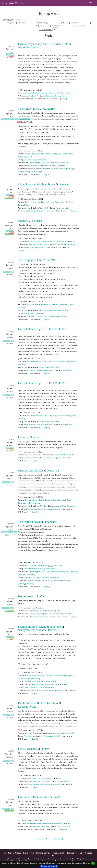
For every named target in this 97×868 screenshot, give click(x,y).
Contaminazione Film (34, 169)
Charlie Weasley (32, 778)
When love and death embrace (36, 184)
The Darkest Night (29, 522)
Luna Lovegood (63, 154)
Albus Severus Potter (33, 202)
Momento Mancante (34, 509)
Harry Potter (40, 154)
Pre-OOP (5, 119)
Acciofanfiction (13, 3)
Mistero (64, 96)
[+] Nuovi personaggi (33, 503)
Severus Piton (65, 362)
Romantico (52, 166)
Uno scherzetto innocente (33, 797)
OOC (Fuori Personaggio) (34, 172)
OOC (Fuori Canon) (34, 247)
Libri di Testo (59, 169)
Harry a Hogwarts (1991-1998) (39, 163)
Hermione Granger (51, 154)
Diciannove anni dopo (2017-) (39, 244)
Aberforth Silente (32, 362)
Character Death (33, 211)
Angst (58, 208)
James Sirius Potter (66, 202)
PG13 (11, 449)
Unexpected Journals (31, 470)
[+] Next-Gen (62, 304)
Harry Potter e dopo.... (32, 329)
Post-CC (10, 637)
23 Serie (18, 20)
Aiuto (81, 853)
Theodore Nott (55, 93)
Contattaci (88, 853)
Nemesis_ (65, 184)
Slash (41, 211)
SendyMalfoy (26, 630)
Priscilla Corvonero (46, 500)
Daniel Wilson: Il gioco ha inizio (38, 703)
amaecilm (50, 522)
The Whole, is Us (29, 109)
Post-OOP (12, 119)
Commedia (35, 166)
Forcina (35, 437)
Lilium (22, 437)
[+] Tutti (30, 157)
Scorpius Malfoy (23, 205)
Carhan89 (49, 109)
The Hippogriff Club (31, 260)
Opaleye (23, 221)
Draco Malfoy (31, 93)
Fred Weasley (31, 823)
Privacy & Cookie (59, 853)
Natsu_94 (53, 470)
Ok (93, 863)
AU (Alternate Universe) (35, 617)
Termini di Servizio (43, 853)
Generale (58, 96)
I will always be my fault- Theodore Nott (43, 44)
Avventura (27, 166)
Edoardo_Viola (27, 707)
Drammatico (50, 96)
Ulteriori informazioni (49, 866)
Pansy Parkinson (54, 362)
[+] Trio (29, 455)
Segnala (63, 99)
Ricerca (11, 853)
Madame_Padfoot (47, 630)
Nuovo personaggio (43, 93)
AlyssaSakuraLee (29, 47)
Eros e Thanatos (28, 749)
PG (7, 535)
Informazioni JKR (48, 169)
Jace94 (51, 260)
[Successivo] (58, 839)
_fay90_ (58, 797)
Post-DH (10, 54)
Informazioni (72, 853)
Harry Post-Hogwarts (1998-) (59, 163)
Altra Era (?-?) (34, 96)
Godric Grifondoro (33, 500)
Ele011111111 (57, 329)
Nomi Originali (67, 370)
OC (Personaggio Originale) (58, 316)
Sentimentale (61, 166)
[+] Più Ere (43, 506)
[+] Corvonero (31, 566)
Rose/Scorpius (51, 569)
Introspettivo (36, 313)
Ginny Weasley (59, 676)
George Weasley (42, 823)
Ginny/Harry (31, 160)
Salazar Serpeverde (59, 500)
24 (12, 754)
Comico (26, 688)
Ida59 (40, 596)
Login (45, 855)
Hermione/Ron (41, 160)
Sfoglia (18, 853)
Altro (68, 93)
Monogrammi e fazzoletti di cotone (39, 627)
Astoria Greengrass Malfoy (35, 676)
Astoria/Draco (32, 682)
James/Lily (41, 569)
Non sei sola (26, 596)
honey (45, 749)
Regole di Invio (28, 853)
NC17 (11, 56)
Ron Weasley (53, 304)
